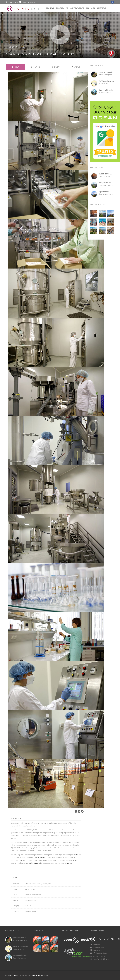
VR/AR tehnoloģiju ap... (106, 81)
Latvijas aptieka (39, 857)
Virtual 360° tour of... (106, 72)
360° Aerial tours (77, 8)
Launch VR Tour (18, 47)
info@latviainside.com (29, 2)
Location (35, 67)
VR (67, 8)
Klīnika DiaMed (36, 863)
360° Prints (90, 8)
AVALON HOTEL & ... (105, 174)
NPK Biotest (74, 860)
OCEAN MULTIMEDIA (26, 976)
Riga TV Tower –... (105, 192)
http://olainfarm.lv (31, 900)
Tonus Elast (21, 860)
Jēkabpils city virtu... (105, 183)
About (15, 67)
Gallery (56, 67)
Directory (60, 8)
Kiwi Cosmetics (67, 863)
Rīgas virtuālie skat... (106, 90)
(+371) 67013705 (30, 889)
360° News (50, 8)
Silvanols (77, 855)
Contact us (102, 8)
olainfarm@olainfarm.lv (33, 895)
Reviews (76, 67)
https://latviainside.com (101, 959)
